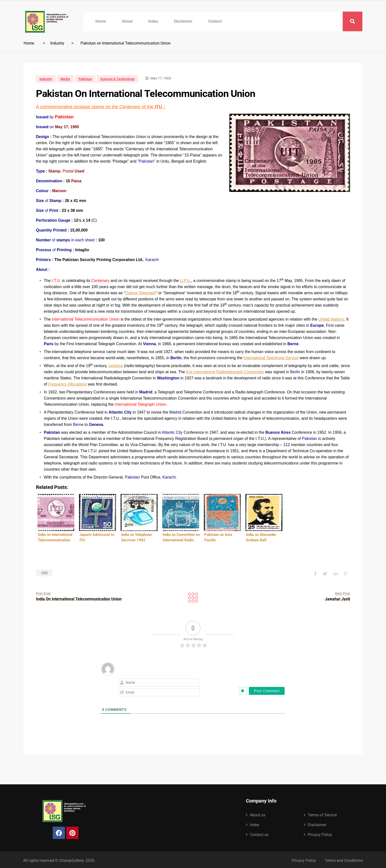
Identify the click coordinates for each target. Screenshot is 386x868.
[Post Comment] (267, 689)
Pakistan (85, 79)
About (127, 21)
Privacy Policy (320, 833)
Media (65, 79)
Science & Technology (117, 79)
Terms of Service (322, 813)
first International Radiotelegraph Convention (225, 372)
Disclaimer (183, 21)
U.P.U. (185, 281)
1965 (44, 572)
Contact (215, 21)
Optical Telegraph (141, 293)
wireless (116, 366)
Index (153, 21)
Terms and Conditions (344, 859)
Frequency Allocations (68, 384)
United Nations (331, 319)
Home (101, 21)
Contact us (259, 833)
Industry (57, 43)
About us (258, 813)
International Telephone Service (271, 358)
